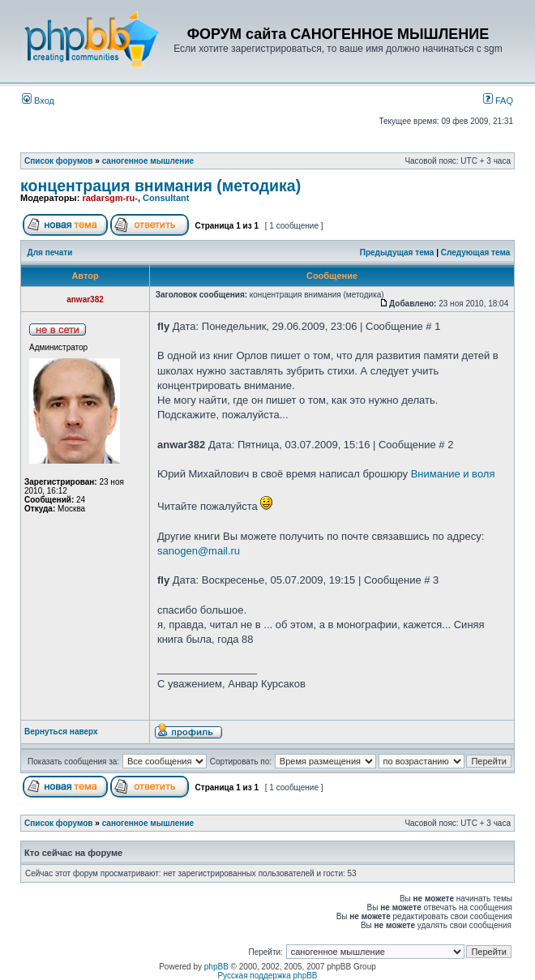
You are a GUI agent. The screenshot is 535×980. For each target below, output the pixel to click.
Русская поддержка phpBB (267, 976)
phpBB (216, 967)
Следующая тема (475, 252)
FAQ (498, 101)
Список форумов (59, 161)
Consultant (166, 198)
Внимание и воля (453, 474)
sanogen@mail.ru (199, 551)
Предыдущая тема (397, 252)
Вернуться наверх (61, 732)
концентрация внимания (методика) (160, 186)
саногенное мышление (148, 161)
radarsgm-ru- (109, 198)
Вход (38, 101)
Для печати (50, 252)
